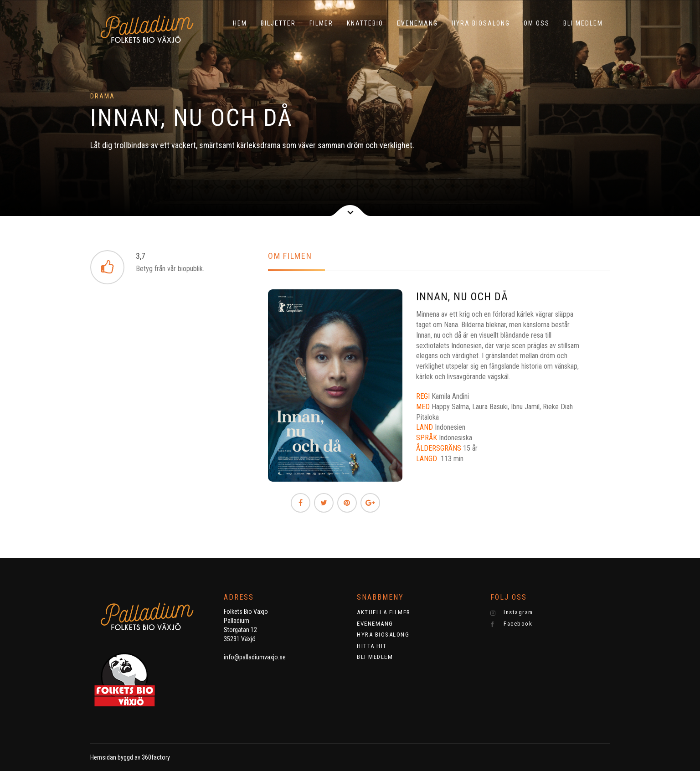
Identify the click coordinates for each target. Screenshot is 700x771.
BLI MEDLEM (583, 23)
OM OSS (537, 23)
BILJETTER (278, 23)
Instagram (512, 612)
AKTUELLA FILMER (384, 612)
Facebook (512, 624)
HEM (240, 23)
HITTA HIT (372, 646)
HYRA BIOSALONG (481, 23)
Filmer (321, 23)
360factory (156, 757)
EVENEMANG (417, 23)
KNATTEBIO (365, 23)
